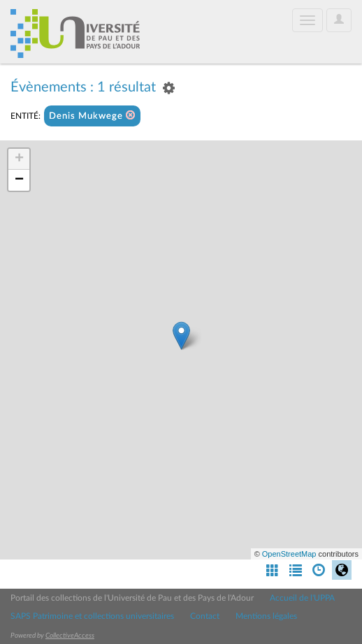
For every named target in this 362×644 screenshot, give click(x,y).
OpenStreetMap (289, 554)
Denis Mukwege (92, 116)
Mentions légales (266, 616)
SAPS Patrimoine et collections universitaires (92, 616)
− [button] (19, 180)
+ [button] (19, 159)
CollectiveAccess (70, 636)
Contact (205, 616)
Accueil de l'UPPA (302, 598)
